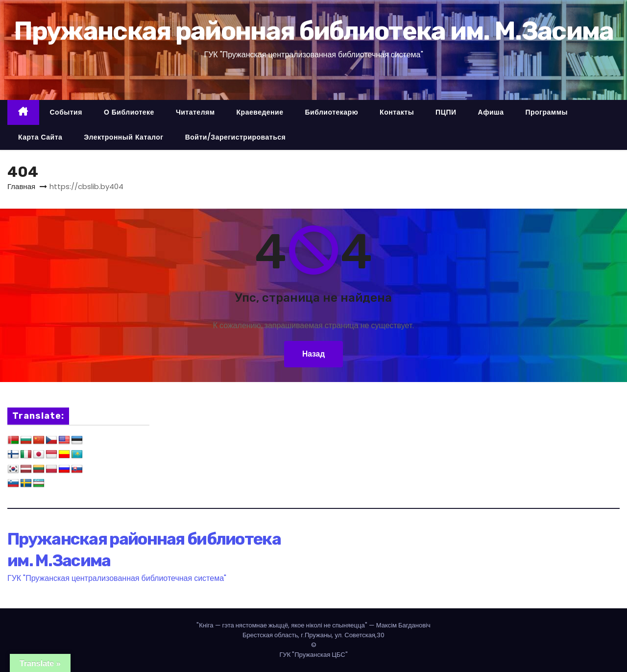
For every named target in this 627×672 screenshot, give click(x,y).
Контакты (397, 112)
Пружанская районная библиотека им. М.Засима (314, 31)
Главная (21, 186)
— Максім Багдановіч (313, 625)
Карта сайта (40, 137)
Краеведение (260, 112)
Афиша (491, 112)
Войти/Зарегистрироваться (236, 137)
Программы (546, 112)
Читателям (195, 112)
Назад (313, 354)
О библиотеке (129, 112)
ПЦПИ (446, 112)
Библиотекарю (331, 112)
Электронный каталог (123, 137)
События (66, 112)
